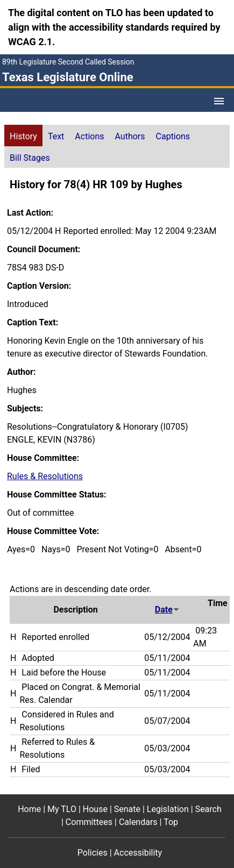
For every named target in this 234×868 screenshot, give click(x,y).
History (23, 136)
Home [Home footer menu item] (29, 809)
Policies (93, 853)
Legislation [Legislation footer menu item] (168, 809)
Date (167, 610)
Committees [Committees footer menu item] (89, 822)
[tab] (23, 136)
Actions (89, 136)
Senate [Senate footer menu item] (127, 809)
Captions (173, 136)
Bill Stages (30, 158)
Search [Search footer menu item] (208, 809)
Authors (130, 136)
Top (171, 822)
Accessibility (138, 853)
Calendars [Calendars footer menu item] (138, 822)
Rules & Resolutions (45, 476)
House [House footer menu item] (95, 809)
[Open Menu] (219, 101)
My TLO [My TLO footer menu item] (62, 809)
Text (56, 136)
